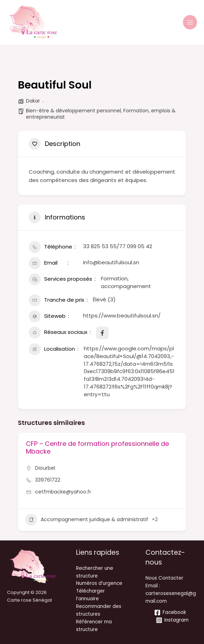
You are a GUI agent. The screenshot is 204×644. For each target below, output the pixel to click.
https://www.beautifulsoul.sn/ (122, 316)
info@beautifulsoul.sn (111, 262)
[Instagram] (172, 620)
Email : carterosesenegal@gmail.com (171, 593)
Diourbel (45, 468)
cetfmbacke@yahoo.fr (63, 492)
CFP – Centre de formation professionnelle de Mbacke (97, 447)
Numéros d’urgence (99, 583)
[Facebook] (170, 612)
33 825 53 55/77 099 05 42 (118, 246)
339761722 (48, 480)
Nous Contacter (164, 578)
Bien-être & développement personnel (73, 111)
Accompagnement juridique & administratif (87, 520)
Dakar (33, 101)
